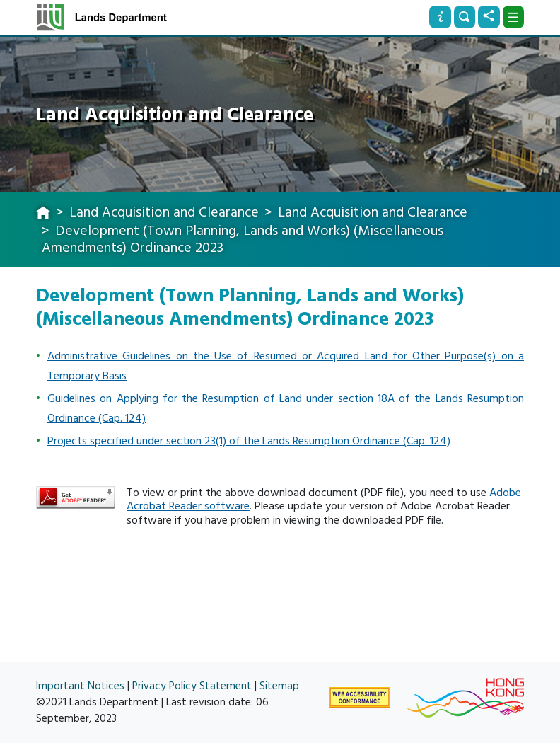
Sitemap (279, 686)
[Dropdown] (513, 17)
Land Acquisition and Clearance (164, 212)
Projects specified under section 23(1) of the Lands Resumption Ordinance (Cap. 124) (249, 441)
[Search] (465, 17)
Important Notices (80, 686)
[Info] (440, 17)
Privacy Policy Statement (192, 686)
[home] (43, 214)
